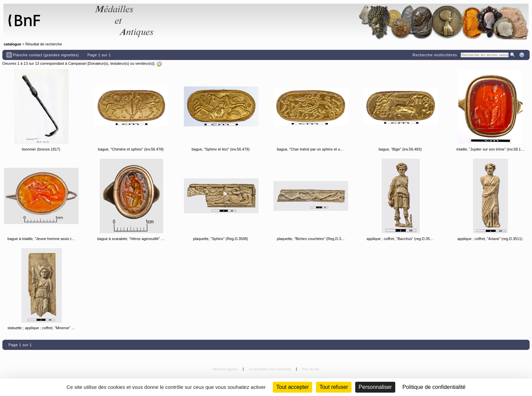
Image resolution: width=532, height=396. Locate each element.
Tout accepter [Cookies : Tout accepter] (292, 387)
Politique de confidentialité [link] (434, 387)
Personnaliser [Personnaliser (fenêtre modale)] (375, 387)
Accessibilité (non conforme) (270, 369)
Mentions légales (226, 369)
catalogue (12, 44)
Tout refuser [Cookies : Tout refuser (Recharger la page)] (334, 387)
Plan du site (311, 369)
